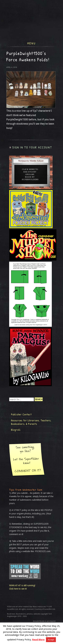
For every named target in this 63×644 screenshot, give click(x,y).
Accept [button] (51, 640)
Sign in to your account (32, 147)
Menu (31, 43)
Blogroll (16, 430)
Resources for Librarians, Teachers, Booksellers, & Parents (31, 422)
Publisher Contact (21, 414)
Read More (38, 640)
